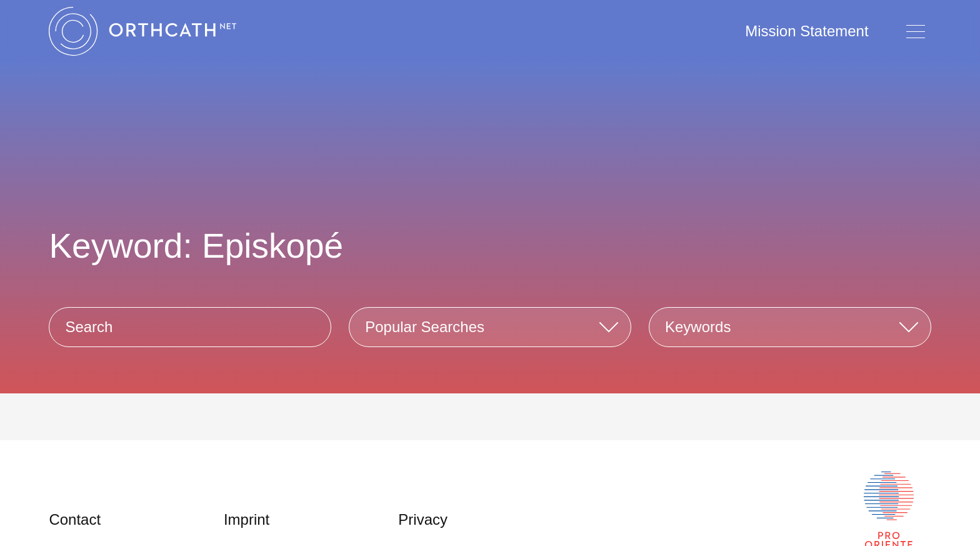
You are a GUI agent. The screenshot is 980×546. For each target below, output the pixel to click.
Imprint (247, 519)
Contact (75, 519)
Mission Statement (807, 31)
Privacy (423, 519)
